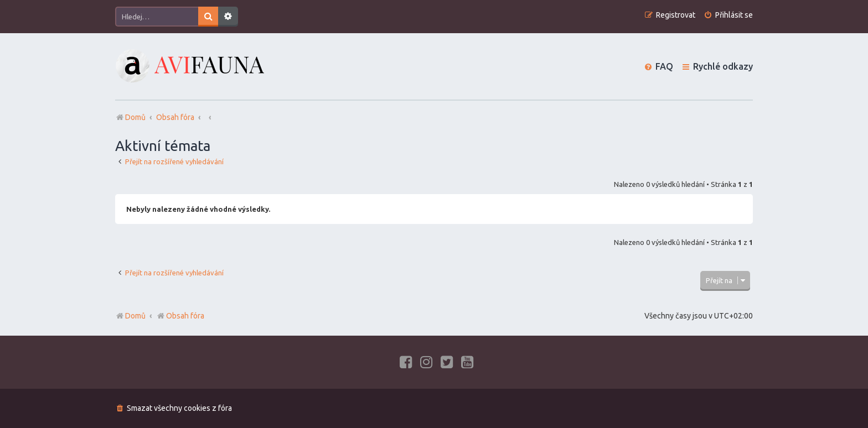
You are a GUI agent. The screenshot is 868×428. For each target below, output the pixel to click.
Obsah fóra (180, 316)
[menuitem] (728, 15)
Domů (135, 316)
